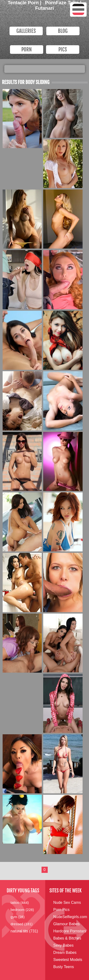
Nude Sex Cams (67, 902)
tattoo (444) (20, 902)
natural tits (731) (24, 931)
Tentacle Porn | (25, 3)
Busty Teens (64, 967)
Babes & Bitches (67, 938)
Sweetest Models (68, 960)
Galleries (26, 31)
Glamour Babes (67, 924)
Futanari (44, 8)
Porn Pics (61, 910)
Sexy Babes (63, 945)
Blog (63, 31)
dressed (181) (22, 924)
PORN (27, 50)
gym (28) (18, 917)
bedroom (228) (22, 910)
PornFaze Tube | (63, 3)
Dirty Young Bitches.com (37, 18)
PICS (63, 50)
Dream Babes (65, 952)
